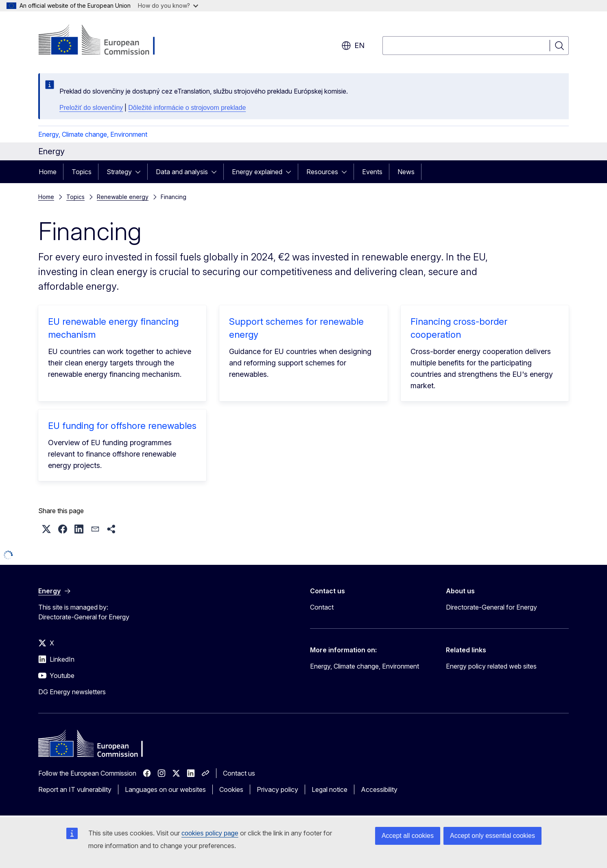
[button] (46, 529)
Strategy (119, 172)
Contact (322, 607)
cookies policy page (210, 833)
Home (48, 172)
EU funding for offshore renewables (122, 426)
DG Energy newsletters (72, 692)
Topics (82, 172)
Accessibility (379, 789)
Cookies (231, 789)
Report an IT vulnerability (75, 789)
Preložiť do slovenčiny (91, 108)
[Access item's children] (140, 172)
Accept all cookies (408, 836)
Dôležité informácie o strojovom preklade (187, 108)
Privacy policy (277, 789)
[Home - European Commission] (104, 41)
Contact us (239, 773)
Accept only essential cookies (492, 836)
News (406, 172)
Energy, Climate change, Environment (93, 134)
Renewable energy (123, 197)
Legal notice (330, 789)
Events (372, 172)
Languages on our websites (165, 789)
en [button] (353, 46)
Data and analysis (182, 172)
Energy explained (257, 172)
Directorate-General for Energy (491, 607)
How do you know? (168, 5)
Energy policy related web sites (491, 666)
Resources (322, 172)
